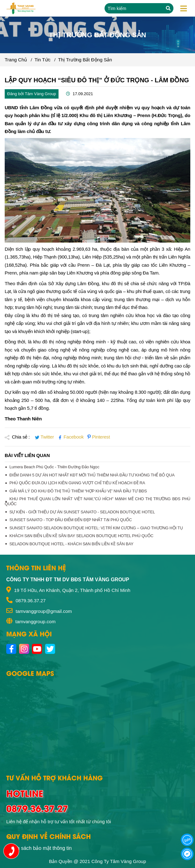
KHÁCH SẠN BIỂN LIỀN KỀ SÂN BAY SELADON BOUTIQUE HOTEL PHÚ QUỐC (81, 536)
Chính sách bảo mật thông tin (39, 848)
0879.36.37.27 (31, 601)
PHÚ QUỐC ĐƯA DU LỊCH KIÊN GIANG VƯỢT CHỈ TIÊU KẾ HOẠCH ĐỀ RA (77, 483)
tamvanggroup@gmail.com (44, 611)
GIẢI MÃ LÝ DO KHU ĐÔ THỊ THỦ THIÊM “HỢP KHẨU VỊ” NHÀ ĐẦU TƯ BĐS (78, 491)
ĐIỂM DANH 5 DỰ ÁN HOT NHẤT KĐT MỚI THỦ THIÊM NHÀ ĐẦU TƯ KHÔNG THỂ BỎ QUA (92, 475)
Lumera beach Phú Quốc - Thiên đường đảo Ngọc (54, 467)
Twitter (45, 437)
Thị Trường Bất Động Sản (85, 60)
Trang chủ (16, 60)
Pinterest (99, 437)
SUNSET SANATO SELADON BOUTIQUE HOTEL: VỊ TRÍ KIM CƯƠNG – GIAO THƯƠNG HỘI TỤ (96, 528)
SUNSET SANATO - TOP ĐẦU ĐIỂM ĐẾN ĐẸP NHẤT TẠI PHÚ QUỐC (71, 520)
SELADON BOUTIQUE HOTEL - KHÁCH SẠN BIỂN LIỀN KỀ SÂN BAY (71, 544)
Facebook (71, 437)
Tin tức (42, 60)
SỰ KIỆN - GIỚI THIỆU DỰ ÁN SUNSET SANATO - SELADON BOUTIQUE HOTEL (82, 512)
